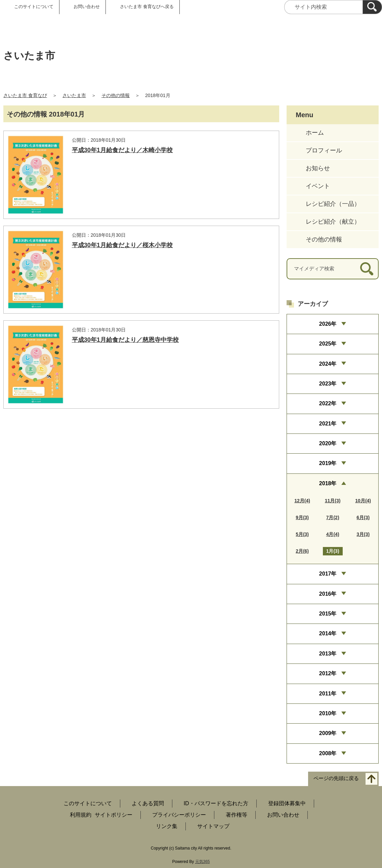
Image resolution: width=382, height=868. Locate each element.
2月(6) (302, 551)
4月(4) (333, 534)
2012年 (328, 673)
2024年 (328, 364)
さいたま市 (74, 95)
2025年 (328, 344)
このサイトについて (34, 7)
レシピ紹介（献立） (333, 222)
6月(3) (363, 517)
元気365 (203, 862)
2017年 (328, 574)
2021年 (328, 424)
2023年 (328, 384)
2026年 (328, 324)
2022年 (328, 403)
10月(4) (363, 501)
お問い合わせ (87, 7)
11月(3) (333, 501)
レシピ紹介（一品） (333, 204)
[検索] (372, 7)
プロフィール (324, 150)
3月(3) (363, 534)
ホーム (315, 133)
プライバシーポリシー (179, 815)
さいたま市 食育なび (25, 95)
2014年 (328, 633)
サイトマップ (213, 826)
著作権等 (237, 815)
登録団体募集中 (287, 803)
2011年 (328, 694)
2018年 (328, 483)
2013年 (328, 654)
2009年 (328, 733)
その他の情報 (116, 95)
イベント (318, 186)
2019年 (328, 463)
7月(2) (333, 517)
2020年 (328, 443)
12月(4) (302, 501)
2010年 (328, 713)
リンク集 (167, 826)
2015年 (328, 614)
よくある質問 (148, 803)
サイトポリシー (114, 815)
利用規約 (81, 815)
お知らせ (318, 168)
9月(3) (302, 517)
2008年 (328, 753)
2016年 (328, 594)
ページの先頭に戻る (336, 779)
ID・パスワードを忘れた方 (216, 803)
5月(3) (302, 534)
